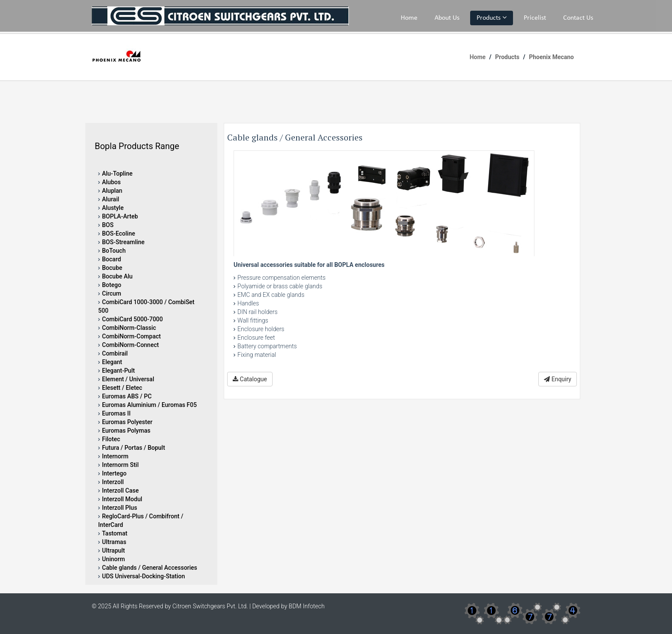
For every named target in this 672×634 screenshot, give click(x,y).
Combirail (115, 353)
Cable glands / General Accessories (150, 568)
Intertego (114, 473)
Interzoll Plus (120, 508)
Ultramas (114, 542)
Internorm (115, 456)
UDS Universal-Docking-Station (144, 576)
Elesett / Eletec (122, 388)
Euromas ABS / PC (127, 396)
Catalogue (250, 379)
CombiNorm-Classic (129, 328)
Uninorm (113, 559)
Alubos (111, 182)
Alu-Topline (117, 173)
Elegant (112, 362)
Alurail (111, 199)
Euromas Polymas (126, 431)
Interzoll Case (120, 490)
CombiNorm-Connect (130, 345)
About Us (447, 18)
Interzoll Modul (122, 499)
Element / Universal (128, 379)
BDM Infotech (307, 606)
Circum (112, 293)
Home (409, 18)
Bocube (112, 268)
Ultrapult (114, 550)
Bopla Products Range (137, 146)
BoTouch (114, 251)
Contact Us (578, 18)
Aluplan (112, 191)
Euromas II (116, 413)
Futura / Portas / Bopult (133, 448)
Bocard (111, 259)
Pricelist (535, 18)
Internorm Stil (120, 465)
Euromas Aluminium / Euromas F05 (149, 405)
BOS (108, 225)
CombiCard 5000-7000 (132, 319)
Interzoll (113, 482)
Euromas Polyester (127, 422)
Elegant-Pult (118, 371)
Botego (112, 285)
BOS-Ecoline (118, 233)
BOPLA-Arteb (120, 216)
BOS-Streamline (123, 242)
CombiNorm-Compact (131, 336)
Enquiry (558, 379)
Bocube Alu (117, 276)
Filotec (111, 439)
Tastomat (115, 533)
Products (492, 18)
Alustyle (113, 208)
